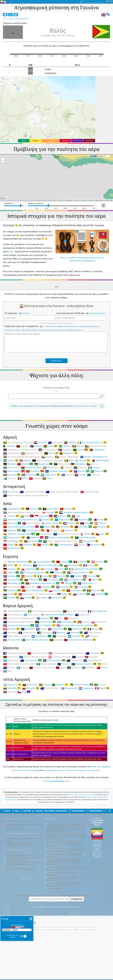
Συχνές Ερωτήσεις (13, 850)
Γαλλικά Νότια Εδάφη (32, 492)
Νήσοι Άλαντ (86, 583)
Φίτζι (8, 671)
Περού (102, 688)
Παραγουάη (86, 688)
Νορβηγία (46, 587)
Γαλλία (91, 565)
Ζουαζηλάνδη (12, 453)
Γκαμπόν (65, 446)
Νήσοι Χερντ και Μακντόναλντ (62, 492)
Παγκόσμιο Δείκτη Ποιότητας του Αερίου (81, 795)
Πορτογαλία (76, 590)
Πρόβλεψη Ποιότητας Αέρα (17, 859)
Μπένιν (92, 464)
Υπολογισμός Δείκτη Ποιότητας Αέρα (21, 857)
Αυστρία (99, 562)
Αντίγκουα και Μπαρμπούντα (19, 618)
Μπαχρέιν (52, 530)
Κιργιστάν (12, 523)
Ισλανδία (11, 576)
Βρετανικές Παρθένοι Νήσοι (19, 622)
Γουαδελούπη (46, 622)
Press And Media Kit (14, 828)
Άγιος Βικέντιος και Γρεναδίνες (45, 611)
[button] (3, 79)
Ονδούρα (76, 636)
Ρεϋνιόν (81, 471)
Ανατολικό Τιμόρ (37, 653)
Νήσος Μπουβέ (89, 492)
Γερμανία (12, 569)
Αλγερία (9, 446)
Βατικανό (25, 565)
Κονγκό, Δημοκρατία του (94, 457)
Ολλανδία (64, 587)
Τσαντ (23, 478)
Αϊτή (59, 618)
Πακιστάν (35, 537)
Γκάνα (50, 446)
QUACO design (54, 888)
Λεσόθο (11, 460)
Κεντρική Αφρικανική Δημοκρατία (22, 457)
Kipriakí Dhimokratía (17, 562)
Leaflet (3, 140)
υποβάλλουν (77, 899)
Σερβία (64, 594)
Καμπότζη (83, 519)
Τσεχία (28, 597)
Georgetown (50, 73)
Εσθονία (58, 572)
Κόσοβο (76, 576)
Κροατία (61, 576)
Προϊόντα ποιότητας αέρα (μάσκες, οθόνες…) (24, 862)
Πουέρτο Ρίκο (12, 640)
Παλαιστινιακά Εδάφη (59, 537)
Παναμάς (92, 636)
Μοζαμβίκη (78, 464)
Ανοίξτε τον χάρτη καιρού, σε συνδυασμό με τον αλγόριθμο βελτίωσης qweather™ (66, 850)
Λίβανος (100, 523)
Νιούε (103, 664)
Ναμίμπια (80, 468)
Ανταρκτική (11, 492)
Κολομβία (31, 688)
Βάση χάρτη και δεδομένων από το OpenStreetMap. (61, 878)
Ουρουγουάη (69, 688)
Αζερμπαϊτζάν (14, 509)
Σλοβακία (81, 594)
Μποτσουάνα (11, 468)
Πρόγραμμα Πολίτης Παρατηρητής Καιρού (65, 854)
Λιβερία (25, 460)
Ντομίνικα (59, 636)
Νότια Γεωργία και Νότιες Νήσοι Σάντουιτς (26, 495)
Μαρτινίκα (77, 629)
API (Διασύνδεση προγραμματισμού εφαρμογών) (19, 865)
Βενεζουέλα (30, 685)
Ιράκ (76, 516)
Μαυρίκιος (43, 464)
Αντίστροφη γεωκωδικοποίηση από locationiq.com (61, 873)
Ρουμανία (96, 590)
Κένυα (51, 453)
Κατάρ (100, 519)
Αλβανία (64, 562)
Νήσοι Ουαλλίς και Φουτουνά (19, 664)
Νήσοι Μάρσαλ (93, 660)
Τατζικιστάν (89, 541)
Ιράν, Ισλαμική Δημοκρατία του (20, 520)
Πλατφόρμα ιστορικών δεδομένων (20, 868)
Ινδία (27, 516)
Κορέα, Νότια (52, 523)
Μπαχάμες (44, 633)
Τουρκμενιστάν (64, 545)
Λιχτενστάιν (53, 580)
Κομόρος (48, 457)
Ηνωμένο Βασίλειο (80, 572)
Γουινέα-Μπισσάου (96, 446)
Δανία (61, 569)
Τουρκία (45, 545)
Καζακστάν (64, 519)
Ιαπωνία (11, 516)
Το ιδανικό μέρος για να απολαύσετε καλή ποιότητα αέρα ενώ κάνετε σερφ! (64, 884)
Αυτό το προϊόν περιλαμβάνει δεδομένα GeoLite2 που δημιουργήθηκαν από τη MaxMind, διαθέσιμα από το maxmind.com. (66, 836)
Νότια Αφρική (14, 471)
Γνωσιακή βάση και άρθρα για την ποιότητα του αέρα (22, 839)
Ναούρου (64, 664)
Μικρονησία (11, 660)
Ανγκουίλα (82, 615)
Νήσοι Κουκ (74, 660)
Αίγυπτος (40, 443)
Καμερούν (68, 453)
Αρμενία (34, 509)
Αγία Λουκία (32, 615)
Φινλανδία (57, 597)
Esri (8, 141)
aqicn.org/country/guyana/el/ (19, 19)
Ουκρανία (12, 590)
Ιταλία (45, 576)
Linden (48, 69)
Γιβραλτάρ (30, 569)
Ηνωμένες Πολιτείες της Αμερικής (77, 625)
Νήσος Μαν (28, 587)
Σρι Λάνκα (33, 541)
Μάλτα (94, 580)
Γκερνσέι (47, 569)
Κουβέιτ (71, 523)
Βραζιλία (60, 685)
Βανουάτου (11, 657)
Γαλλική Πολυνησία (59, 657)
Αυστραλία (95, 653)
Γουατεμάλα (67, 622)
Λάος (87, 523)
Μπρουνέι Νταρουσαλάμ (19, 534)
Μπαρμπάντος (27, 633)
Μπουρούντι (51, 468)
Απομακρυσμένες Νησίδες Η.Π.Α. (66, 653)
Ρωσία (10, 594)
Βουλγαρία (73, 565)
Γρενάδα (84, 622)
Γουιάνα (100, 685)
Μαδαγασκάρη (100, 460)
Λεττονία (91, 576)
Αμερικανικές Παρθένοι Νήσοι (57, 615)
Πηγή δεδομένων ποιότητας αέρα (19, 855)
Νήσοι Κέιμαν (93, 633)
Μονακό (68, 583)
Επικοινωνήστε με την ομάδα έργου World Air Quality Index (23, 825)
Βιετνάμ (68, 509)
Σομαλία (67, 475)
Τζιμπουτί (10, 478)
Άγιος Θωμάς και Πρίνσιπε (18, 443)
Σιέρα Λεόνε (50, 475)
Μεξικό (95, 629)
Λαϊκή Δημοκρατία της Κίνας (21, 527)
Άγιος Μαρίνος (44, 562)
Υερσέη (41, 598)
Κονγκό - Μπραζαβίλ (67, 457)
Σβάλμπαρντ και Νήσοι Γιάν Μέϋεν (37, 594)
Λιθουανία (33, 580)
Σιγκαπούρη (13, 541)
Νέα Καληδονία (54, 660)
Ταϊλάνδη (28, 545)
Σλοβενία (100, 594)
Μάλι (69, 460)
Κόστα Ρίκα (57, 629)
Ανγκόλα (23, 446)
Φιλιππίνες (95, 545)
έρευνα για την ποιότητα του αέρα (21, 833)
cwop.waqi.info (52, 856)
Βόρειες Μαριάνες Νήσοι (33, 657)
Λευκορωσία (13, 580)
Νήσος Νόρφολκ (46, 664)
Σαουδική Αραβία (85, 537)
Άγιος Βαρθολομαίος (15, 611)
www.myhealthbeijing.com (56, 781)
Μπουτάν (69, 530)
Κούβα (41, 629)
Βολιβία (45, 685)
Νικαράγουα (41, 636)
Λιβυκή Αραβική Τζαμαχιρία (48, 460)
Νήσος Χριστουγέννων (66, 534)
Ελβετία (11, 572)
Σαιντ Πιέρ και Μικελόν (35, 640)
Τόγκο (47, 478)
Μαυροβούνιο (14, 583)
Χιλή (24, 692)
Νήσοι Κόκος (44, 534)
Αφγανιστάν (51, 509)
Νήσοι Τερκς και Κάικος (17, 636)
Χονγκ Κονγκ (13, 548)
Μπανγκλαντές (33, 530)
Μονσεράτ (10, 633)
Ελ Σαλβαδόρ (45, 625)
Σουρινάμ (10, 692)
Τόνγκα (102, 668)
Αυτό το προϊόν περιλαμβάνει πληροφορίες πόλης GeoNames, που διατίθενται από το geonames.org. (64, 843)
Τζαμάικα (56, 640)
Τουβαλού (89, 668)
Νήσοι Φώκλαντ (50, 688)
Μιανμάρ (101, 527)
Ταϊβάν (11, 545)
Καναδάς (11, 629)
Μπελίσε (59, 633)
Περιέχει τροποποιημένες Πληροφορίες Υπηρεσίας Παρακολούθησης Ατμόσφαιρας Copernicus (63, 861)
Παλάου (22, 668)
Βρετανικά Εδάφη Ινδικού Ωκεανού (22, 512)
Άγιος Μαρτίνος (97, 611)
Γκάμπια (36, 446)
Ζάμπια (80, 450)
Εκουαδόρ (12, 688)
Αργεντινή (12, 685)
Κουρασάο (28, 629)
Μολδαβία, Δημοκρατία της (42, 583)
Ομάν (102, 534)
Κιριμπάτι (91, 657)
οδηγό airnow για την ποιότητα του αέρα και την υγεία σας (72, 770)
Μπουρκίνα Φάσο (31, 468)
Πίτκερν (9, 668)
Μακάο (47, 527)
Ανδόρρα (82, 562)
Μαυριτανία (62, 464)
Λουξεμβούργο (75, 580)
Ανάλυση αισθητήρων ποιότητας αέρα (21, 845)
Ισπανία (29, 576)
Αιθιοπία (70, 443)
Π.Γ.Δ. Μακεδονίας (35, 590)
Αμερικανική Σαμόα (15, 653)
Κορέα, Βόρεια (31, 523)
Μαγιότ (82, 460)
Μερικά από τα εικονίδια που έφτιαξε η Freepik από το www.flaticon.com (66, 868)
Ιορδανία (62, 516)
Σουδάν (80, 475)
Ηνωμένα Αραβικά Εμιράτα (76, 512)
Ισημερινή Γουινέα (32, 453)
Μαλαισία (65, 527)
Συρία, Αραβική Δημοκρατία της (60, 541)
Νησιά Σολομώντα (84, 664)
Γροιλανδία (99, 622)
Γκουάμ (78, 657)
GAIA (11, 251)
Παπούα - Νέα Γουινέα (42, 668)
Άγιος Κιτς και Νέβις (75, 611)
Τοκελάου (74, 668)
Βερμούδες (71, 618)
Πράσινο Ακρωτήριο (59, 471)
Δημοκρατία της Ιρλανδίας (86, 569)
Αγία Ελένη (55, 443)
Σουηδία (11, 597)
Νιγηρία (94, 468)
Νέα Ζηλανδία (31, 660)
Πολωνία (57, 590)
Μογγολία (12, 530)
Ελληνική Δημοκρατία (34, 572)
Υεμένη (80, 545)
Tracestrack (108, 200)
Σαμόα (61, 668)
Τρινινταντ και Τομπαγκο (80, 640)
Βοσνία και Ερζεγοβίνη (48, 565)
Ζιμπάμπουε (97, 450)
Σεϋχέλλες (30, 475)
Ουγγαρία (83, 587)
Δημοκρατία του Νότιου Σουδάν (20, 450)
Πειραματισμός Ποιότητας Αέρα (19, 843)
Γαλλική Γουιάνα (81, 685)
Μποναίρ (74, 632)
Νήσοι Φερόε (11, 587)
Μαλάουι (10, 464)
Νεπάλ (87, 534)
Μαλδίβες (83, 527)
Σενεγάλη (12, 475)
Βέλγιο (10, 565)
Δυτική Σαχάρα (48, 450)
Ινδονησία (44, 516)
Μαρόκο (25, 464)
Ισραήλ (46, 519)
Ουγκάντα (35, 471)
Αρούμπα (45, 618)
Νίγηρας (66, 468)
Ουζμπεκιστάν (14, 537)
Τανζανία (93, 475)
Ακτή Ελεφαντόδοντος (92, 442)
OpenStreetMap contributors (84, 200)
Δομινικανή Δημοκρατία (19, 625)
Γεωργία (50, 512)
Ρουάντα (99, 471)
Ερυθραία (65, 450)
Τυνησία (35, 478)
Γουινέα (78, 446)
